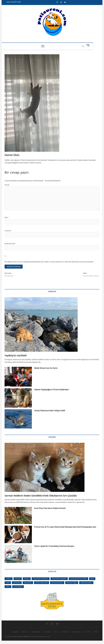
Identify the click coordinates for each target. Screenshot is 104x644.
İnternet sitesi (10, 243)
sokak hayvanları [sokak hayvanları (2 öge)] (86, 583)
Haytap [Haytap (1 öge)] (27, 579)
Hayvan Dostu (77, 632)
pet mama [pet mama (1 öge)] (17, 583)
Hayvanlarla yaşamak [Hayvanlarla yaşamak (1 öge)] (59, 579)
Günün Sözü (65, 632)
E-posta (8, 231)
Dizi (56, 632)
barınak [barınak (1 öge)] (18, 579)
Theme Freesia (18, 637)
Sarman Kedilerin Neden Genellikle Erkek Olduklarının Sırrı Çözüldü (41, 496)
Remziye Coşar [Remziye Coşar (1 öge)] (72, 583)
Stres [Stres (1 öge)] (8, 587)
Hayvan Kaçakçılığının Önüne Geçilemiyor (52, 390)
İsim (7, 217)
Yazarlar (87, 632)
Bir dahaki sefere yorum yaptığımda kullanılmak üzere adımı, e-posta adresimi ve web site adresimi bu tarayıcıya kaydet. (49, 262)
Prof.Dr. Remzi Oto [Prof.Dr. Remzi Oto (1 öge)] (42, 583)
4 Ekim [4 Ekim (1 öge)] (9, 579)
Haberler (25, 632)
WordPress (27, 637)
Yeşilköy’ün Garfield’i (16, 356)
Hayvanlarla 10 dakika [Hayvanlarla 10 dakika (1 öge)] (41, 579)
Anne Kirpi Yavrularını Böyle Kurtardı (50, 508)
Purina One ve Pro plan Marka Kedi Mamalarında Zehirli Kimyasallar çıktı (65, 527)
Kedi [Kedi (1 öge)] (92, 579)
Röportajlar (48, 632)
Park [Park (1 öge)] (8, 583)
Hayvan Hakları (36, 632)
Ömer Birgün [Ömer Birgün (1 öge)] (18, 587)
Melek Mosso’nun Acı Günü (46, 368)
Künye (96, 632)
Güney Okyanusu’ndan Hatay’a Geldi (50, 411)
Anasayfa (15, 632)
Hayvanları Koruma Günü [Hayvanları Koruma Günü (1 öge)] (78, 579)
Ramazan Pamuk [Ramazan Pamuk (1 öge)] (57, 583)
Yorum (7, 185)
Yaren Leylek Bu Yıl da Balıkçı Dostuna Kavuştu (54, 546)
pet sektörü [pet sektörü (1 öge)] (28, 583)
